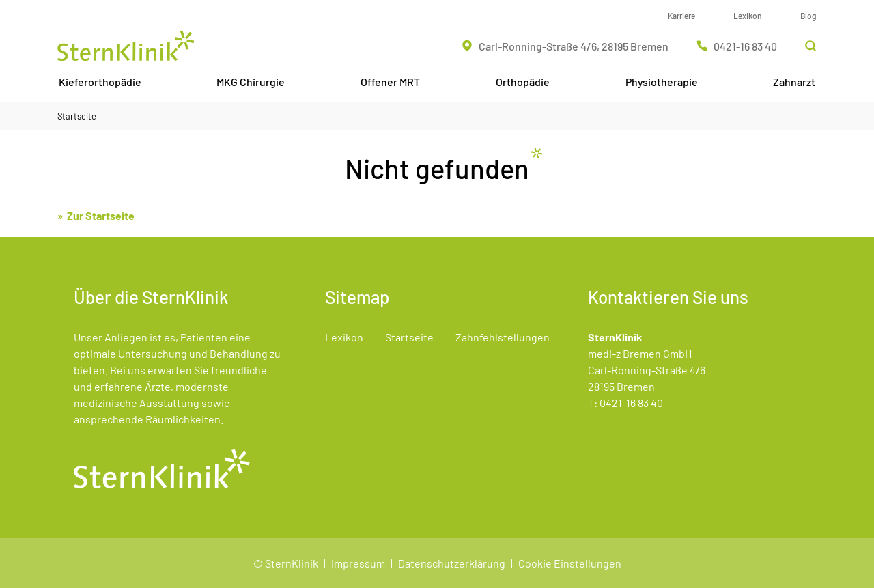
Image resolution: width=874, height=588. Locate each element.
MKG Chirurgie (251, 82)
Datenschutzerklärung (452, 563)
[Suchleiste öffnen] (810, 46)
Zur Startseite (101, 215)
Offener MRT (390, 82)
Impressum (358, 563)
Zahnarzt (794, 82)
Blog (808, 16)
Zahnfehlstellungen (503, 337)
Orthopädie (523, 82)
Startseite (77, 116)
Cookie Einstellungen (570, 563)
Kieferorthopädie (100, 82)
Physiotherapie (662, 82)
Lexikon (748, 16)
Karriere (681, 16)
